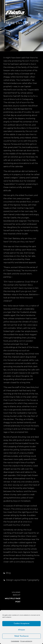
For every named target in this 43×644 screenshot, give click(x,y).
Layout (17, 580)
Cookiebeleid (15, 641)
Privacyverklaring (26, 641)
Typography (33, 580)
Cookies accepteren (22, 624)
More (24, 580)
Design (10, 580)
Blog (8, 573)
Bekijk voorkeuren (21, 636)
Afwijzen (21, 630)
